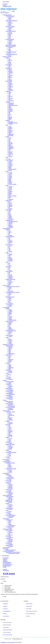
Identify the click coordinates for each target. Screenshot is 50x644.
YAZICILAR (5, 609)
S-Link (5, 581)
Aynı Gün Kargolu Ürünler (10, 592)
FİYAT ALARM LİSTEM (8, 635)
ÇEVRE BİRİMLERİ (7, 611)
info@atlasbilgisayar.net (17, 639)
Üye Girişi (5, 4)
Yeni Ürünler (7, 587)
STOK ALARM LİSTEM (7, 630)
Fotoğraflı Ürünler (9, 591)
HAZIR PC (5, 614)
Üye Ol (5, 5)
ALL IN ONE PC (6, 616)
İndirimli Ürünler (8, 586)
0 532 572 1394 (7, 639)
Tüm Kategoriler (5, 556)
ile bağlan (7, 6)
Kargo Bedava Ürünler (9, 589)
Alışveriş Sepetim (5, 13)
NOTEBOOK (5, 604)
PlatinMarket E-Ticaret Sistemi (7, 642)
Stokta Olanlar (8, 588)
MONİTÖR (5, 606)
